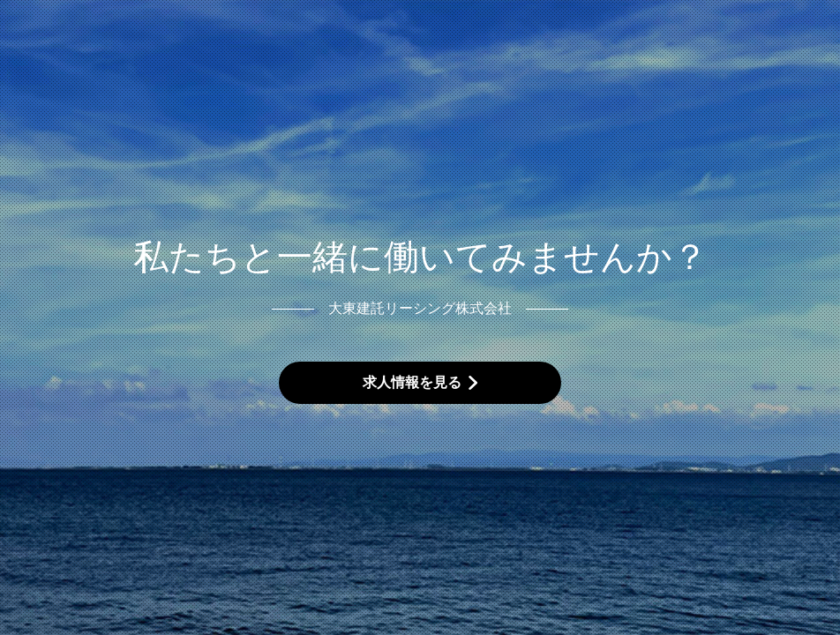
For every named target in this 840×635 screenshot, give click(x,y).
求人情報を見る (412, 382)
